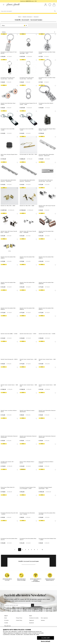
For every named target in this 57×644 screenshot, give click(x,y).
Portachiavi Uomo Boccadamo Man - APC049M (47, 516)
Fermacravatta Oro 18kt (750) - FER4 (28, 157)
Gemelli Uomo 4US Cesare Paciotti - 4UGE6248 (47, 209)
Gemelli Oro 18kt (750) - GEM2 (8, 208)
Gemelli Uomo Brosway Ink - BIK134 (9, 362)
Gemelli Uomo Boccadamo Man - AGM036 (27, 286)
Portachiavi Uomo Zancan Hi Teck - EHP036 (9, 55)
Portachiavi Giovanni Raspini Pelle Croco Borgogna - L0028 (28, 491)
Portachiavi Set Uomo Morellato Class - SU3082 (27, 516)
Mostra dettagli (45, 641)
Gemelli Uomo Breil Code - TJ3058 (47, 336)
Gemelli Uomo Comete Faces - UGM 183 (47, 363)
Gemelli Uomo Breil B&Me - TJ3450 (9, 336)
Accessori (36, 20)
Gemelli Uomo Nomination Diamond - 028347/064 (28, 439)
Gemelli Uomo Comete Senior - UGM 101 (9, 388)
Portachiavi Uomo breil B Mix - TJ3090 (8, 132)
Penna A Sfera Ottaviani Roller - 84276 (27, 465)
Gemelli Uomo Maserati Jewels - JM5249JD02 (27, 414)
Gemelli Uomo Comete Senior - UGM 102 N (47, 388)
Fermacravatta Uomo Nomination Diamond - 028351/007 (27, 183)
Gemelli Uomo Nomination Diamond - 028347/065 (47, 439)
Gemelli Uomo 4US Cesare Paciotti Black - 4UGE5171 (9, 235)
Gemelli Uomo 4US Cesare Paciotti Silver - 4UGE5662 (28, 235)
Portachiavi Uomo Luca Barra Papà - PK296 (47, 55)
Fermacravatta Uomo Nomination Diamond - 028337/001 (46, 158)
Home (20, 20)
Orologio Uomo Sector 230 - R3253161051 (7, 465)
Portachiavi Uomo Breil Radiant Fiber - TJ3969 (47, 542)
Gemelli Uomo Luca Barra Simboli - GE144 (9, 414)
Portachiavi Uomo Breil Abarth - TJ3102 (46, 107)
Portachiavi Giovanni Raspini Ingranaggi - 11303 (26, 55)
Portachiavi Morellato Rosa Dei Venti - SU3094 (9, 516)
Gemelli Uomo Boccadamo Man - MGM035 (8, 311)
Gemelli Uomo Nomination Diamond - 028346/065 (9, 439)
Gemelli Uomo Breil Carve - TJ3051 (28, 336)
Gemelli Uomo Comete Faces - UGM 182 (28, 363)
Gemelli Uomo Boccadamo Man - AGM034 (46, 260)
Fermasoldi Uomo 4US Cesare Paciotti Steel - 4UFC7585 (46, 183)
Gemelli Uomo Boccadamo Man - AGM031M (46, 235)
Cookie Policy (19, 623)
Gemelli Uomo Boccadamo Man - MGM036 (27, 311)
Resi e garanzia (44, 621)
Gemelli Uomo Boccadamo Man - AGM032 (8, 260)
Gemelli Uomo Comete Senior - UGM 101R (28, 388)
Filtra (14, 28)
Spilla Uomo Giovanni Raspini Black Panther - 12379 (47, 132)
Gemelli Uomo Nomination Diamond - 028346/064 (47, 414)
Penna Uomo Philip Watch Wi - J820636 (8, 491)
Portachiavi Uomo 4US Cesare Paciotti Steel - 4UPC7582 (8, 81)
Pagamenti (32, 623)
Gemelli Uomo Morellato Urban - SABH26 (8, 107)
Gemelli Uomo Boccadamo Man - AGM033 (27, 260)
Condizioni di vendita (34, 621)
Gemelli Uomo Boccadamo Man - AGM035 (8, 286)
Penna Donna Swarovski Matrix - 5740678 (46, 465)
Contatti (6, 626)
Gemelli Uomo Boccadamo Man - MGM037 (46, 311)
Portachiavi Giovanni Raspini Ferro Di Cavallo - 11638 (28, 107)
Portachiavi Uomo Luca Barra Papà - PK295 (47, 81)
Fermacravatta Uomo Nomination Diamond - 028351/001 (8, 183)
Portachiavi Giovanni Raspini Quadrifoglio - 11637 (45, 491)
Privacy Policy (13, 611)
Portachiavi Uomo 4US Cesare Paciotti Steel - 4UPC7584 (27, 81)
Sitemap (43, 623)
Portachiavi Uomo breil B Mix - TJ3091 (27, 132)
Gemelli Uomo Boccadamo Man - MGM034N (46, 286)
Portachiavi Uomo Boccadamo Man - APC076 (9, 542)
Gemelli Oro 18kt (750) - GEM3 (27, 208)
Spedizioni (32, 626)
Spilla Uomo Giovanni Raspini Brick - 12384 (9, 158)
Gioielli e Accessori (27, 20)
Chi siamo (6, 623)
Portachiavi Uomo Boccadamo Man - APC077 (28, 542)
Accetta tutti (45, 638)
